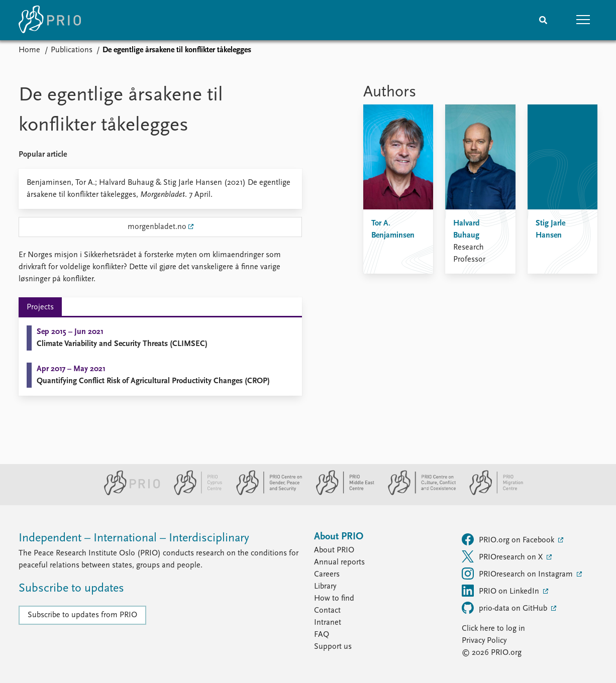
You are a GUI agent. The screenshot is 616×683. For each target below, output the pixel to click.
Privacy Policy (484, 641)
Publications (72, 50)
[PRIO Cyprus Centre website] (194, 493)
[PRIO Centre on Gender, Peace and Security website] (265, 493)
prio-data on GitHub (505, 608)
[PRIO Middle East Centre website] (341, 493)
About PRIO (334, 550)
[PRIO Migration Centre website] (491, 493)
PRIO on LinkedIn (501, 591)
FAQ (322, 635)
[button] (583, 20)
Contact (327, 611)
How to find (334, 599)
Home (29, 50)
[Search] (543, 20)
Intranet (328, 623)
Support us (333, 647)
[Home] (50, 20)
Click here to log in (493, 629)
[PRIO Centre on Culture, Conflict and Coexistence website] (418, 493)
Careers (327, 575)
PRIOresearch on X (503, 556)
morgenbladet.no (157, 227)
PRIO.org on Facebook (509, 539)
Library (325, 587)
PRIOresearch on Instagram (518, 574)
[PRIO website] (128, 493)
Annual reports (339, 562)
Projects (40, 307)
